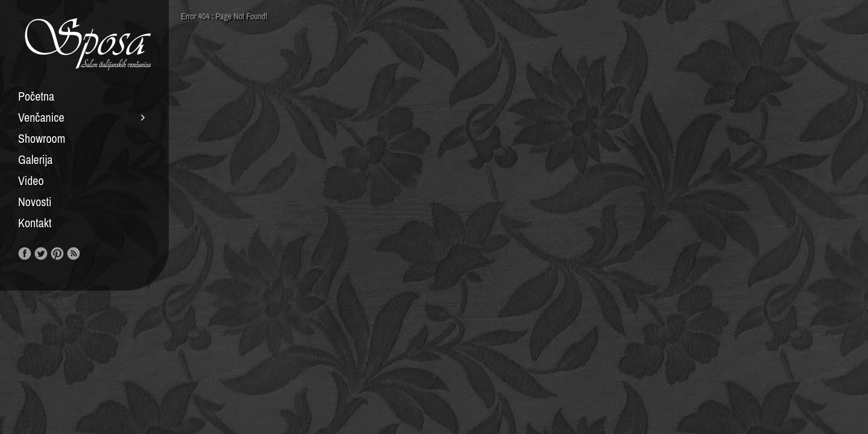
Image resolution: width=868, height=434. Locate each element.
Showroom (42, 139)
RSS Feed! (74, 254)
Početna (36, 96)
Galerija (35, 160)
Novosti (35, 202)
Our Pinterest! (57, 254)
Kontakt (35, 223)
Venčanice (41, 118)
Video (31, 181)
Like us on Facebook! (25, 254)
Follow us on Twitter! (41, 254)
